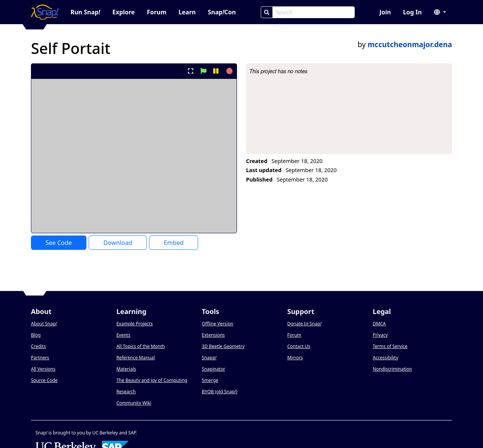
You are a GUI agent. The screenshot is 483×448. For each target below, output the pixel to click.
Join (385, 12)
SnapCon (222, 12)
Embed (174, 243)
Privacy (380, 335)
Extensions (213, 335)
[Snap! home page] (45, 12)
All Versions (43, 369)
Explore (124, 12)
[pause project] (216, 71)
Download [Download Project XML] (118, 243)
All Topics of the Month (141, 346)
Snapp (209, 358)
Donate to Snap (304, 324)
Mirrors (295, 358)
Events (123, 335)
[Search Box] (314, 12)
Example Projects (134, 324)
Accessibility (386, 358)
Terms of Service (390, 346)
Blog (36, 335)
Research (126, 392)
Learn (187, 12)
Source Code (44, 380)
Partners (40, 358)
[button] (440, 12)
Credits (38, 346)
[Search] (267, 12)
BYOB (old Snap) (220, 392)
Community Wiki (134, 403)
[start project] (203, 71)
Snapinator (214, 369)
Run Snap (85, 12)
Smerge (210, 380)
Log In (412, 12)
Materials (126, 369)
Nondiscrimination (392, 369)
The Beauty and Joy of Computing (152, 380)
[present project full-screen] (191, 71)
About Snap (44, 324)
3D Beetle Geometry (223, 346)
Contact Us (299, 346)
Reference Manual (135, 358)
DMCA (379, 324)
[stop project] (228, 71)
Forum (157, 12)
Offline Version (218, 324)
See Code (59, 243)
